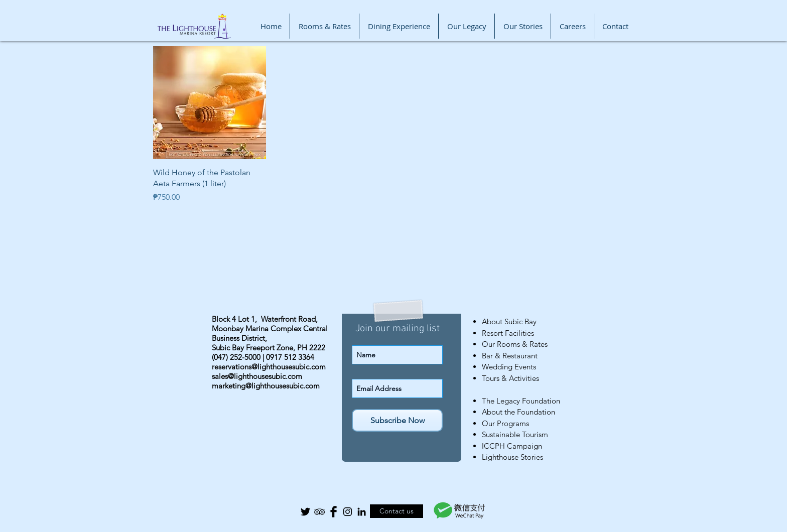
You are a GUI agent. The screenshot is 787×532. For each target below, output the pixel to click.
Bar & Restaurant (510, 356)
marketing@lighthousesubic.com (266, 386)
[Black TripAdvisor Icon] (319, 512)
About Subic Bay (509, 321)
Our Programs (505, 423)
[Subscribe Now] (397, 420)
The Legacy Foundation (521, 401)
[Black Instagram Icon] (348, 512)
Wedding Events (509, 367)
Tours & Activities (510, 378)
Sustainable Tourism (515, 434)
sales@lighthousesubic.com (257, 376)
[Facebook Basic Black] (334, 512)
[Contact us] (397, 511)
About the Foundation (518, 412)
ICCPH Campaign (512, 446)
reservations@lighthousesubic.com (269, 367)
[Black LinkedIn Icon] (362, 512)
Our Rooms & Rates (515, 344)
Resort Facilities (508, 333)
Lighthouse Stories (512, 457)
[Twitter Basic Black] (305, 512)
